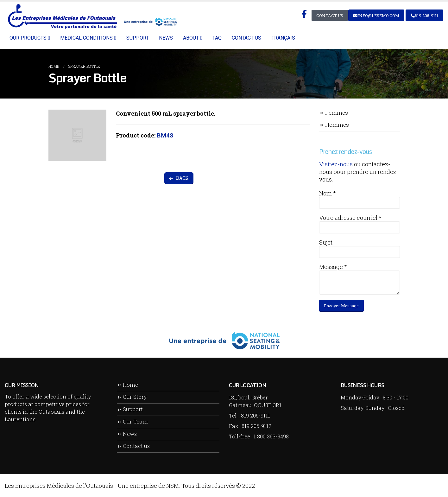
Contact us (246, 38)
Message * (333, 267)
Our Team (135, 421)
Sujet (326, 242)
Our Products (28, 38)
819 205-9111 (424, 16)
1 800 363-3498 (271, 436)
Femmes (337, 113)
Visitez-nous (336, 164)
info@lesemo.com (376, 16)
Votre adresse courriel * (350, 218)
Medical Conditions (86, 38)
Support (138, 38)
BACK (179, 178)
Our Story (135, 397)
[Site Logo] (91, 16)
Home (130, 385)
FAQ (217, 38)
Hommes (337, 125)
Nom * (328, 193)
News (166, 38)
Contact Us (330, 16)
